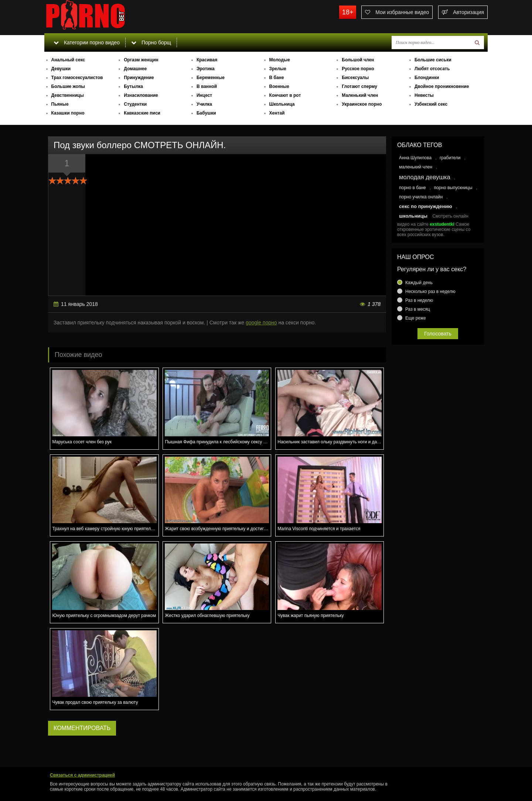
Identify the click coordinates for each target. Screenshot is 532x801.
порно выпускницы (453, 188)
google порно (261, 323)
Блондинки (427, 78)
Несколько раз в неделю (430, 292)
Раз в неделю (419, 300)
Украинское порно (362, 104)
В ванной (207, 86)
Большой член (358, 60)
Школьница (282, 104)
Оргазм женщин (141, 60)
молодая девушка (425, 177)
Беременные (211, 78)
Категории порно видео (87, 42)
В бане (277, 78)
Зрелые (278, 69)
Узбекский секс (431, 104)
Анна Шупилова (415, 158)
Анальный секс (68, 60)
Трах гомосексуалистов (77, 78)
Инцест (204, 95)
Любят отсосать (432, 69)
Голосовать (438, 334)
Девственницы (68, 95)
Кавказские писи (142, 113)
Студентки (135, 104)
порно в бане (412, 188)
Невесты (424, 95)
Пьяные (60, 104)
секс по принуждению (426, 206)
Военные (279, 86)
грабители (450, 158)
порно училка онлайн (421, 197)
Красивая (207, 60)
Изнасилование (141, 95)
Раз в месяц (418, 309)
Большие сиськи (433, 60)
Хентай (277, 113)
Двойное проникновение (442, 86)
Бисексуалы (355, 78)
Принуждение (139, 78)
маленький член (416, 167)
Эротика (206, 69)
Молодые (280, 60)
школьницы (413, 216)
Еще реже (416, 318)
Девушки (61, 69)
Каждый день (419, 283)
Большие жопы (68, 86)
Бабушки (206, 113)
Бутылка (133, 86)
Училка (204, 104)
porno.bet (100, 17)
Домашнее (135, 69)
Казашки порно (68, 113)
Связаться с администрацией (82, 775)
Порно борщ (151, 42)
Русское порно (358, 69)
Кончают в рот (285, 95)
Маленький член (360, 95)
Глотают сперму (359, 86)
